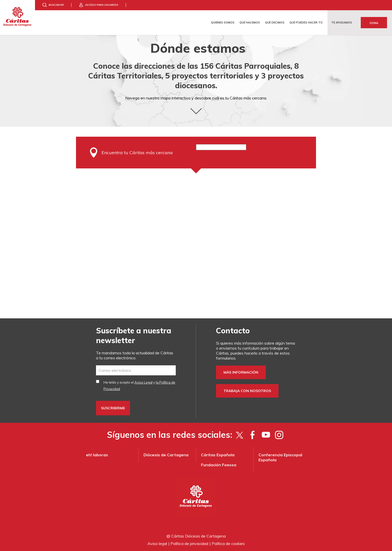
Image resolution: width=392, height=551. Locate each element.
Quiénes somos (223, 22)
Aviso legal (157, 544)
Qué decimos (275, 22)
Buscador (56, 5)
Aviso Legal (143, 382)
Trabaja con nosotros (247, 391)
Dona (374, 23)
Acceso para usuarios (102, 5)
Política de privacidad (189, 544)
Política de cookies (228, 544)
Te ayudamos (342, 22)
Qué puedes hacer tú (306, 22)
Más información (241, 372)
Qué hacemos (250, 22)
